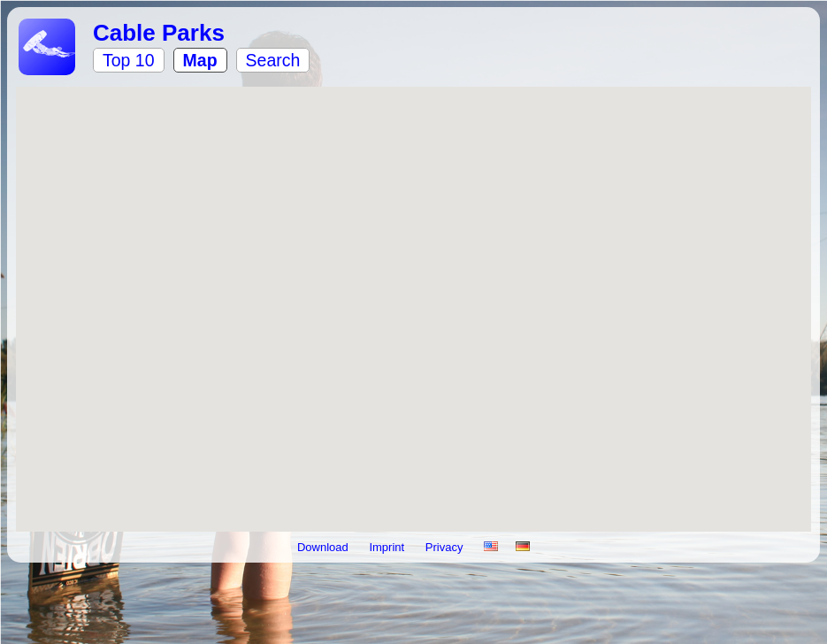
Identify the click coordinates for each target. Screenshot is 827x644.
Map (200, 60)
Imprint (388, 547)
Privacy (446, 547)
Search (273, 60)
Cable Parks (159, 33)
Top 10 (129, 60)
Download (324, 547)
